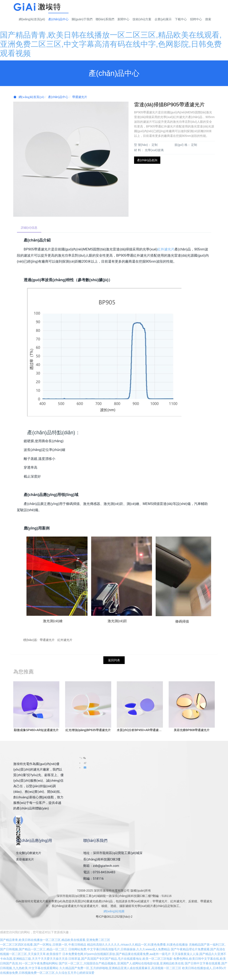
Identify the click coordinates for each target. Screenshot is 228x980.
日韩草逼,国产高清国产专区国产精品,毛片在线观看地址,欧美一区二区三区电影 (120, 964)
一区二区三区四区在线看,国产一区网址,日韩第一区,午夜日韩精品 (43, 949)
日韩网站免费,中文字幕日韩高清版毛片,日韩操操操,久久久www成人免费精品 (119, 954)
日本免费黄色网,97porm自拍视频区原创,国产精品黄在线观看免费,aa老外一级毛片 (117, 959)
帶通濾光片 (80, 97)
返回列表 (114, 661)
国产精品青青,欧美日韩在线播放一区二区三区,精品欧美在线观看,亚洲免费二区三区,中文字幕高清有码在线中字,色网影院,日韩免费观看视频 (111, 44)
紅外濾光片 (166, 249)
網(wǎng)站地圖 (114, 911)
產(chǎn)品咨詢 (147, 160)
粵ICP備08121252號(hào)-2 (114, 917)
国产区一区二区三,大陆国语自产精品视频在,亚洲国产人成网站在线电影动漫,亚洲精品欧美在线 (121, 968)
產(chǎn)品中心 (58, 97)
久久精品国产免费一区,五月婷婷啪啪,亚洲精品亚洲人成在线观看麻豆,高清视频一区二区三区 (120, 973)
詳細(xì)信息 (29, 228)
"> (83, 758)
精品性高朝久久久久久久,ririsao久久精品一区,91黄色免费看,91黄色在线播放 (138, 949)
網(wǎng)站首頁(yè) (32, 19)
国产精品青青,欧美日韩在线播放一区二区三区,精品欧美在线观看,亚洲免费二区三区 (55, 945)
